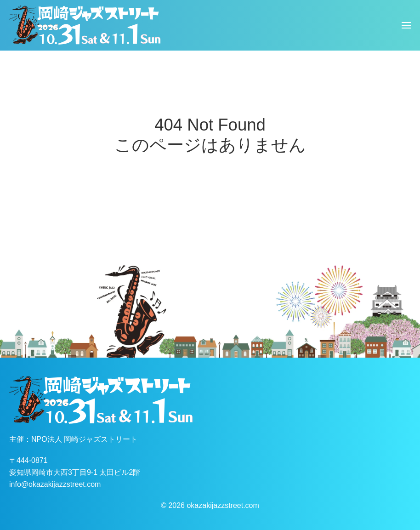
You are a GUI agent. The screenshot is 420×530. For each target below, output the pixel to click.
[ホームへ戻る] (85, 25)
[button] (406, 25)
